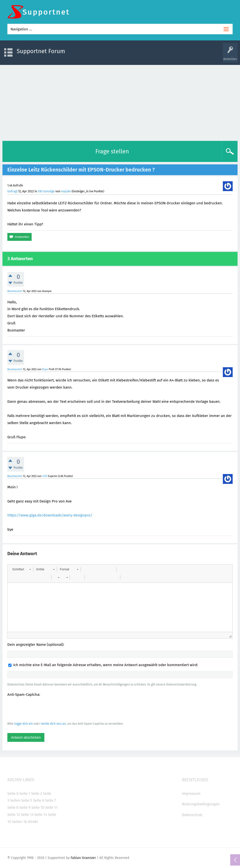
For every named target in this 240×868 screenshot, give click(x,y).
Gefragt (12, 191)
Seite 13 (27, 815)
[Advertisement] (120, 102)
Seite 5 (27, 800)
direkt (33, 822)
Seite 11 (51, 807)
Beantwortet (15, 291)
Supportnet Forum (41, 51)
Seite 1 (25, 794)
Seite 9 (25, 807)
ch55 (45, 476)
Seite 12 (14, 815)
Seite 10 (38, 807)
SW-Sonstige (46, 191)
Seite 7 (51, 800)
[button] (21, 569)
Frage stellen (112, 151)
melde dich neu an (53, 724)
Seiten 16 (19, 822)
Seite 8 (13, 807)
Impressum (191, 794)
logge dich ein (24, 724)
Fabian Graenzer (83, 858)
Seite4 (15, 800)
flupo (45, 369)
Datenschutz (192, 815)
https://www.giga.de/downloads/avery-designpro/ (50, 515)
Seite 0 (13, 794)
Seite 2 (37, 794)
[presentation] (45, 709)
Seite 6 (39, 800)
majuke (66, 191)
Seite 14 (41, 815)
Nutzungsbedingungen (201, 804)
